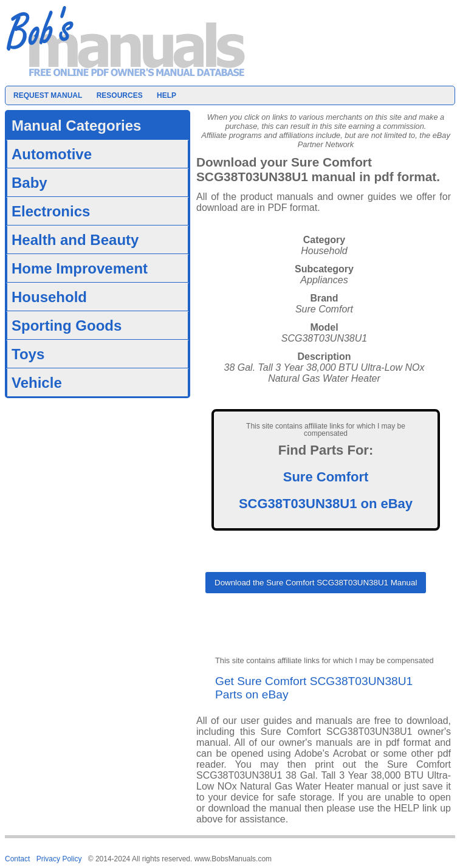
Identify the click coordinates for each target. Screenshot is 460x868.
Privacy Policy (59, 859)
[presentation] (298, 629)
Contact (17, 859)
